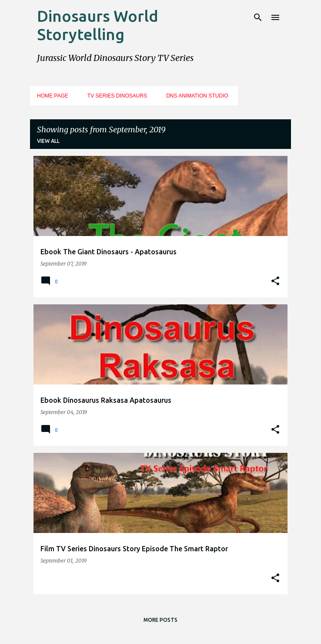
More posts (160, 620)
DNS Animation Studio (197, 96)
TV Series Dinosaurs (117, 96)
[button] (275, 281)
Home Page (53, 96)
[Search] (258, 17)
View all (48, 141)
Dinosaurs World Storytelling (98, 25)
